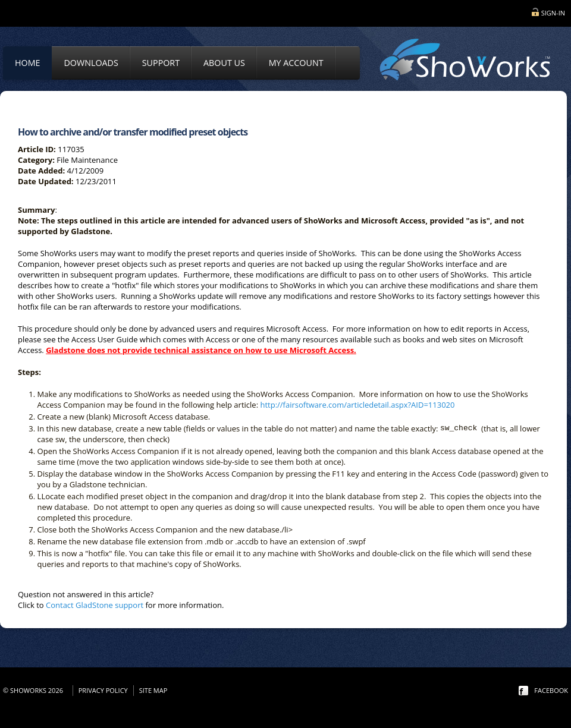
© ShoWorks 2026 (35, 690)
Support (161, 63)
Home (27, 63)
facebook (551, 690)
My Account (296, 63)
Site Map (153, 690)
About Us (224, 63)
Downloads (91, 63)
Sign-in (553, 13)
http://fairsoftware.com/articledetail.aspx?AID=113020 (357, 405)
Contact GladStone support (95, 605)
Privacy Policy (103, 690)
